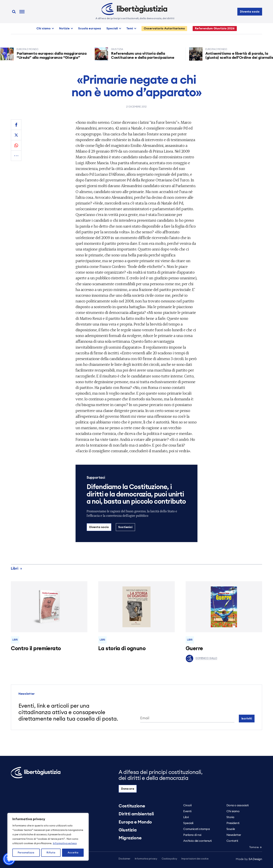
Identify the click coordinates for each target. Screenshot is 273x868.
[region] (48, 837)
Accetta (73, 853)
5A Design (249, 859)
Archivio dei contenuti (197, 841)
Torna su (256, 847)
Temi (130, 28)
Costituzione (132, 806)
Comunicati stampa (196, 829)
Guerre (194, 649)
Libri (17, 569)
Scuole (231, 829)
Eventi (187, 811)
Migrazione (130, 838)
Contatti (232, 841)
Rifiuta (51, 853)
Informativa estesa (65, 843)
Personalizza (26, 853)
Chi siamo (43, 28)
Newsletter (234, 835)
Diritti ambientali (136, 814)
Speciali (112, 28)
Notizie (64, 28)
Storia (230, 817)
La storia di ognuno (122, 649)
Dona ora (128, 789)
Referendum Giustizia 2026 (215, 28)
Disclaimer (124, 859)
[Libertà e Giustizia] (134, 9)
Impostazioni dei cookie (195, 859)
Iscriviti (247, 719)
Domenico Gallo (201, 658)
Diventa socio (250, 12)
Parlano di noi (192, 835)
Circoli (187, 805)
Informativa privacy (146, 859)
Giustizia (128, 830)
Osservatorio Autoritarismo (164, 28)
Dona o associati (238, 805)
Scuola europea (89, 28)
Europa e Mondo (135, 822)
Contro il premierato (36, 649)
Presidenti (233, 823)
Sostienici (125, 527)
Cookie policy (169, 859)
